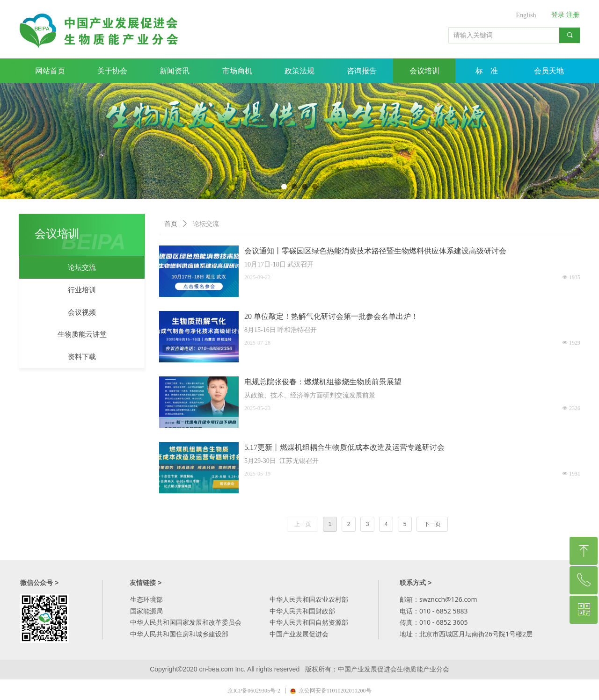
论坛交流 (206, 224)
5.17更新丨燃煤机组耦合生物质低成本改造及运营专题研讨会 (344, 447)
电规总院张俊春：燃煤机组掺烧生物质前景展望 (323, 382)
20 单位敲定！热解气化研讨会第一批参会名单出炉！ (331, 316)
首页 (171, 224)
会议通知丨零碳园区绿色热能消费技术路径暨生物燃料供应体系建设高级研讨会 (375, 251)
